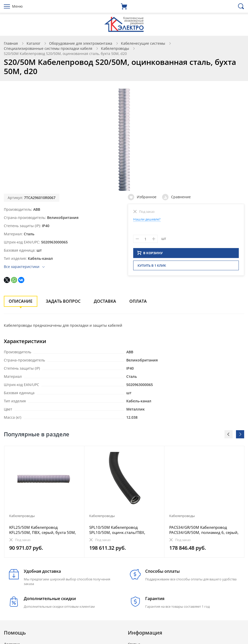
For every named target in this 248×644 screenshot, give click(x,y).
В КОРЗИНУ (150, 254)
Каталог (33, 43)
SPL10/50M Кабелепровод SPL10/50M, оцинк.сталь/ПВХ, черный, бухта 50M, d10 (117, 530)
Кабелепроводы (115, 48)
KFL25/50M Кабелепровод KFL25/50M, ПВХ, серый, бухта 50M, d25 (43, 530)
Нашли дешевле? (147, 219)
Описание (21, 301)
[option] (44, 502)
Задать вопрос (63, 301)
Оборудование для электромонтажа (81, 43)
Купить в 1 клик (152, 267)
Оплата (138, 301)
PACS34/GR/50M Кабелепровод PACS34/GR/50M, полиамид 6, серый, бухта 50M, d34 (204, 530)
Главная (11, 43)
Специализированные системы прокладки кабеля (48, 48)
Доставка (105, 301)
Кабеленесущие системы (143, 43)
